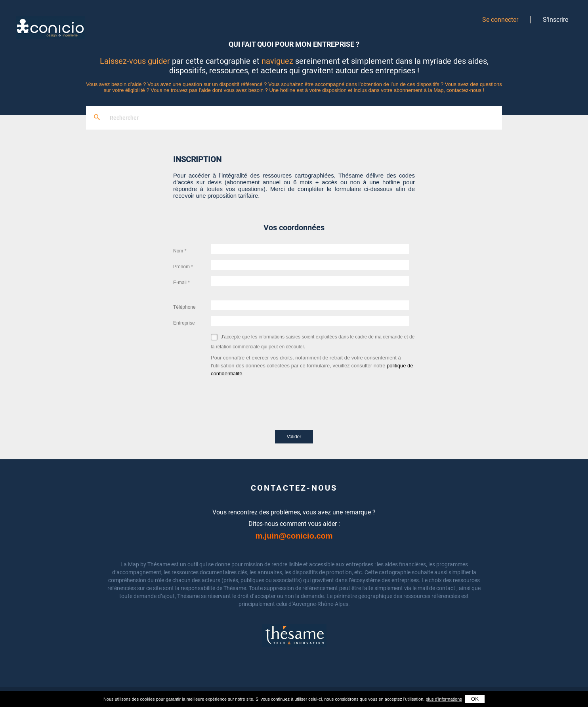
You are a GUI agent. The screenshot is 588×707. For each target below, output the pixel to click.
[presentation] (271, 393)
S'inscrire (556, 20)
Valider (294, 437)
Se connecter (500, 20)
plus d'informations (444, 699)
